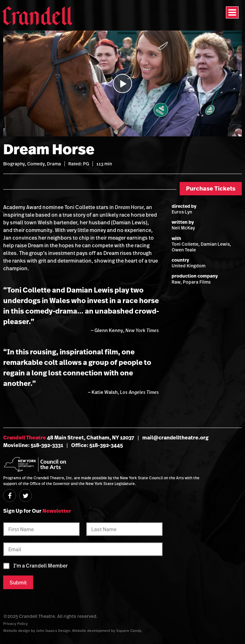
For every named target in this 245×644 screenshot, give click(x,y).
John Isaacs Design (53, 630)
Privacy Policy (15, 623)
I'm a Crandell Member (41, 566)
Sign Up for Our (37, 511)
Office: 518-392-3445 (97, 445)
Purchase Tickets (211, 188)
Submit (18, 582)
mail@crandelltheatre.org (175, 438)
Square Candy (129, 630)
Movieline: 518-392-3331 (33, 445)
